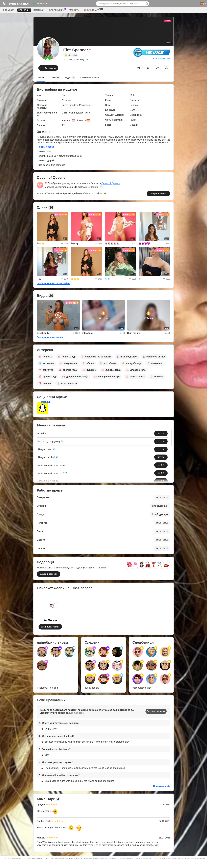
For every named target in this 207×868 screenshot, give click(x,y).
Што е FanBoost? (162, 58)
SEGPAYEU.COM (79, 858)
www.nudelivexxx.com (40, 858)
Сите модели (9, 10)
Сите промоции (57, 10)
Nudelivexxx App (92, 10)
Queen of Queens (111, 183)
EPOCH (69, 858)
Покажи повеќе (45, 147)
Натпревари (74, 10)
